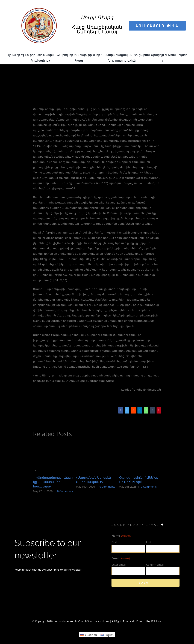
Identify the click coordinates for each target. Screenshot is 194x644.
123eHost (156, 621)
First (114, 542)
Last (149, 542)
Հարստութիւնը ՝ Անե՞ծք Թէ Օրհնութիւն (139, 480)
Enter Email (118, 565)
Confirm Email (155, 565)
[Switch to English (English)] (107, 635)
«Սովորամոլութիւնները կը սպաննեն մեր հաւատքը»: (54, 482)
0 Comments (65, 491)
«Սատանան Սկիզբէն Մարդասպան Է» (93, 480)
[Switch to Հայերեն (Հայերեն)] (89, 635)
